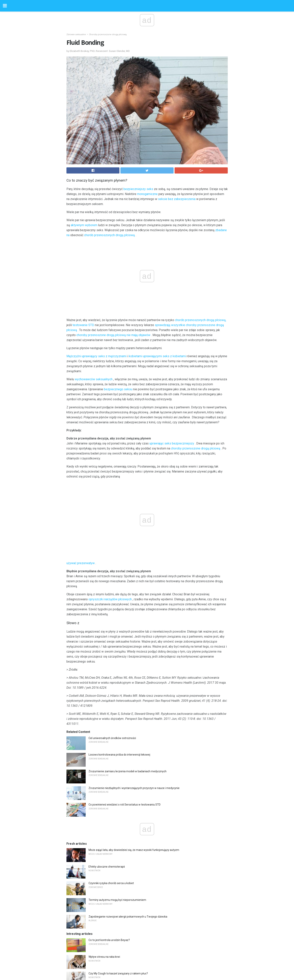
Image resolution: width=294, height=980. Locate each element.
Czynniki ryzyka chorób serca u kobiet (111, 883)
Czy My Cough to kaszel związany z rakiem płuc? (118, 973)
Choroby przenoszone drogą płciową (108, 34)
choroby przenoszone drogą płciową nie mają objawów (113, 335)
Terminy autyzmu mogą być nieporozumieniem (117, 900)
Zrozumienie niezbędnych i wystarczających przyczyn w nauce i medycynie (134, 788)
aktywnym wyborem (84, 225)
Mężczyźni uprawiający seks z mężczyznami (96, 356)
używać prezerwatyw (81, 563)
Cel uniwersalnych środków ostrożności (112, 738)
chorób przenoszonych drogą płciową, (201, 320)
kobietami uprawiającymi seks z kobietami (157, 356)
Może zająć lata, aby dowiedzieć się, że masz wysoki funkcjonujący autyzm (134, 850)
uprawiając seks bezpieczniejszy (172, 443)
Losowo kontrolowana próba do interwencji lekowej (119, 755)
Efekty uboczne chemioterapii (107, 867)
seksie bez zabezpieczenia (177, 199)
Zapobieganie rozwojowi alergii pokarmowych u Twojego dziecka (128, 917)
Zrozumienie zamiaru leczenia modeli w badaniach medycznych (128, 771)
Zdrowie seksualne (76, 34)
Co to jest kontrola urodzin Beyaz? (109, 940)
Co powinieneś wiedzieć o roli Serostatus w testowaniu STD (125, 805)
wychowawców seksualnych (94, 379)
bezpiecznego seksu (118, 389)
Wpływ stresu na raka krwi (104, 957)
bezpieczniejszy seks (138, 189)
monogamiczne (147, 194)
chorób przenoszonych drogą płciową (109, 235)
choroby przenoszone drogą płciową (196, 448)
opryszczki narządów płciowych (110, 599)
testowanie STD (83, 325)
